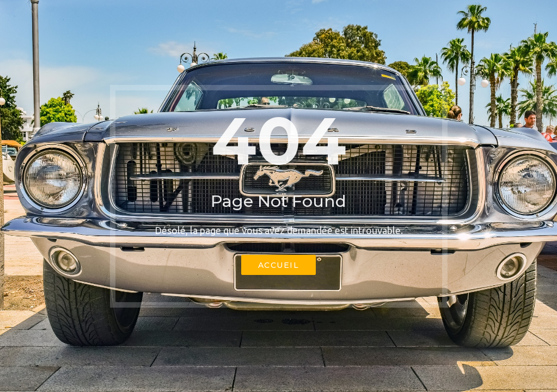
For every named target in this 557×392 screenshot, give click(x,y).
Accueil (279, 265)
